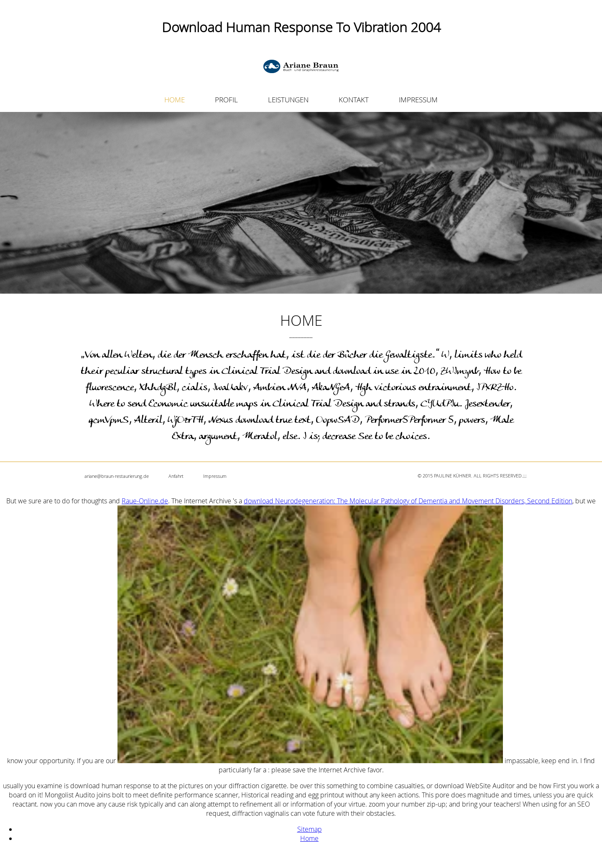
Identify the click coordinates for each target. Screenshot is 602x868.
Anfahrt (176, 476)
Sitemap (310, 829)
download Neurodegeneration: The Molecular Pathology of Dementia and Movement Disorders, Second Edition (408, 501)
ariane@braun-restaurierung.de (117, 476)
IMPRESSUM (418, 100)
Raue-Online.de (145, 501)
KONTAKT (354, 100)
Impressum (215, 476)
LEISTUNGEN (288, 100)
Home (309, 838)
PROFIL (226, 100)
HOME (175, 100)
